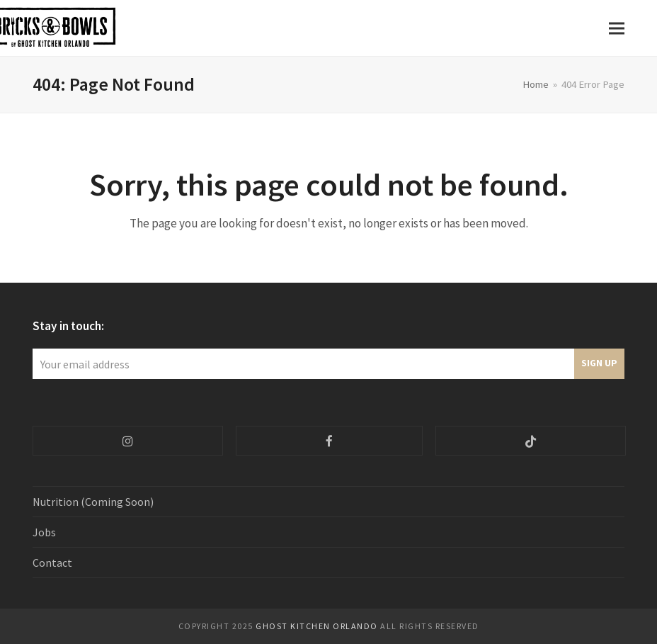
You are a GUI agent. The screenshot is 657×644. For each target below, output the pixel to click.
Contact (52, 563)
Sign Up (599, 363)
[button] (617, 28)
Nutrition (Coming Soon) (93, 502)
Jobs (44, 532)
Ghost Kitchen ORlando (317, 626)
